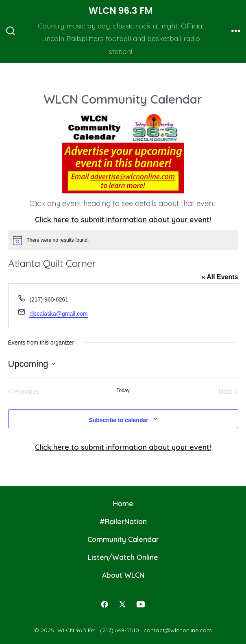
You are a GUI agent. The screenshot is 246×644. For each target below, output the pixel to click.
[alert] (123, 240)
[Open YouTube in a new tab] (141, 604)
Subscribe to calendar (118, 420)
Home (123, 503)
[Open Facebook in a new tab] (104, 604)
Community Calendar (123, 539)
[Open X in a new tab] (122, 604)
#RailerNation (123, 521)
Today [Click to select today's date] (123, 390)
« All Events (220, 277)
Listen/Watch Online (123, 557)
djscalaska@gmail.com (58, 314)
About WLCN (123, 575)
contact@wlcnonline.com (178, 630)
